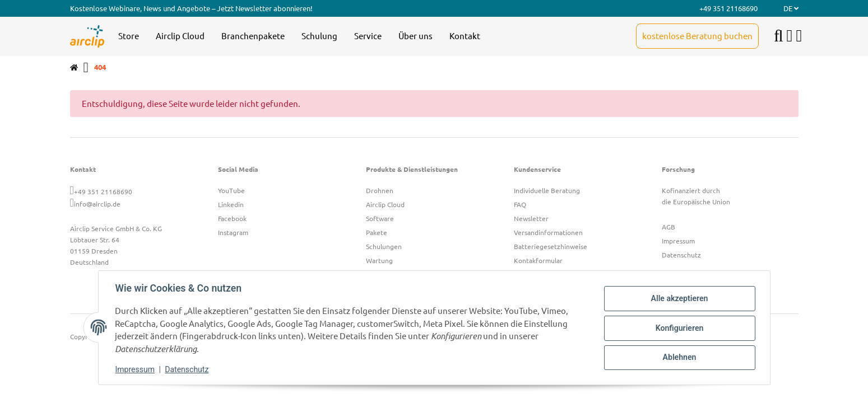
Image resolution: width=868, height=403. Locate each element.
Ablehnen (678, 357)
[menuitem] (129, 36)
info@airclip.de (97, 204)
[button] (790, 36)
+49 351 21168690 (103, 191)
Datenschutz (188, 369)
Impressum (136, 369)
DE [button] (791, 8)
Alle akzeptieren (678, 299)
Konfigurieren (678, 328)
